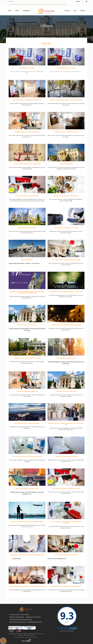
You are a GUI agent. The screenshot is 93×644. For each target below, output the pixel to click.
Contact (83, 11)
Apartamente (26, 11)
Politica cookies (25, 615)
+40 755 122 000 (24, 4)
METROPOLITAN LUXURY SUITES (18, 622)
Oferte (17, 11)
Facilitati (67, 11)
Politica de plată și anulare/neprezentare (21, 620)
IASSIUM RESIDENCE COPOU (35, 622)
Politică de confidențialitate (17, 617)
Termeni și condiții (14, 615)
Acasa (10, 11)
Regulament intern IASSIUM (33, 617)
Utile (75, 11)
